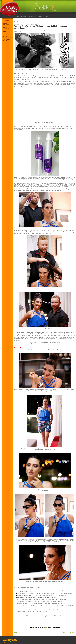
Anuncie (58, 13)
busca (47, 16)
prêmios (24, 16)
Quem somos (45, 13)
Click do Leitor (7, 34)
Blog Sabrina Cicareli (6, 40)
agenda (40, 16)
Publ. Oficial (6, 37)
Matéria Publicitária (6, 28)
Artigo (5, 31)
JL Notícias (6, 21)
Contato (64, 13)
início (17, 16)
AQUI (46, 628)
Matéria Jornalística (6, 24)
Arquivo (52, 13)
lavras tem (32, 16)
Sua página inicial (72, 13)
